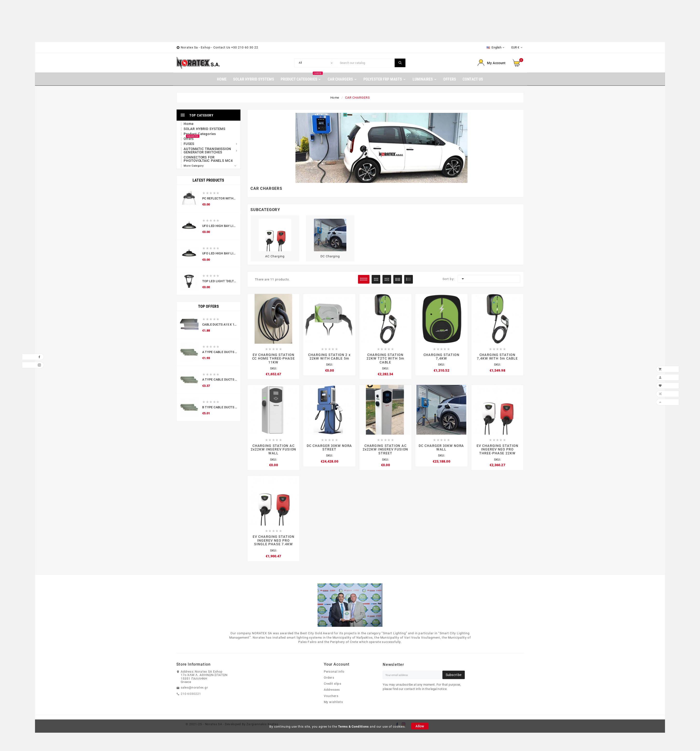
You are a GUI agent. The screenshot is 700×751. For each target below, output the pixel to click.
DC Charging (330, 256)
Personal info (334, 673)
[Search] (366, 63)
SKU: (273, 369)
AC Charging (275, 256)
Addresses (332, 691)
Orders (329, 679)
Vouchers (331, 697)
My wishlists (333, 703)
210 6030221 (191, 695)
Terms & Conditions (353, 728)
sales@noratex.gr (194, 689)
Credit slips (333, 685)
